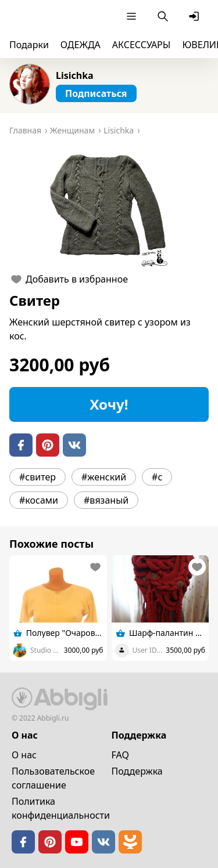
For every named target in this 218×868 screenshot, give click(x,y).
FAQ (120, 755)
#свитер (37, 477)
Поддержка (137, 771)
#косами (39, 500)
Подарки (29, 45)
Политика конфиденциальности (61, 808)
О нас (24, 755)
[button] (109, 208)
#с (157, 477)
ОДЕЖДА (81, 45)
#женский (104, 477)
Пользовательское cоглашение (53, 778)
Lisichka (75, 75)
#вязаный (106, 500)
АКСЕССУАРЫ (142, 45)
